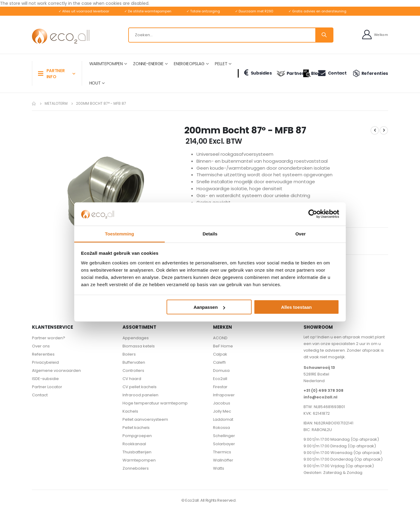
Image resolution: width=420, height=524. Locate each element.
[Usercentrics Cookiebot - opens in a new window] (313, 214)
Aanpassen (209, 307)
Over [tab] (301, 233)
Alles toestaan (297, 307)
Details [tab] (210, 233)
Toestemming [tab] (119, 233)
